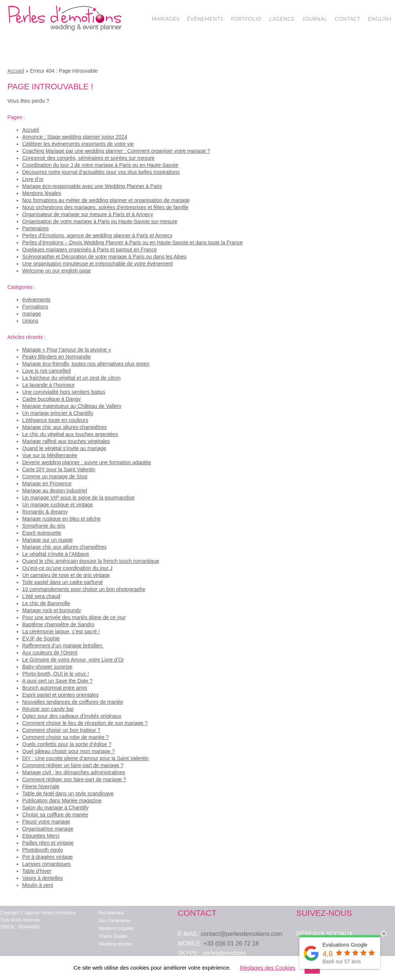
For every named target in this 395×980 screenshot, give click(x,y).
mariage (32, 314)
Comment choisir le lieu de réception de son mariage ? (85, 723)
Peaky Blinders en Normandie (57, 357)
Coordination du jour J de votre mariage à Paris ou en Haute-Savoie (100, 165)
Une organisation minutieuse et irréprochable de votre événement (97, 264)
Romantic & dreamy (45, 512)
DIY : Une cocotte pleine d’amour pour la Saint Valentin (85, 758)
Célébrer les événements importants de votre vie (78, 144)
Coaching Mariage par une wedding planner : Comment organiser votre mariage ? (116, 151)
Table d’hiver (37, 871)
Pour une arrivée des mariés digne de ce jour (74, 617)
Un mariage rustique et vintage (58, 505)
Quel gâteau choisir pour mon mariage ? (69, 751)
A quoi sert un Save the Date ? (57, 681)
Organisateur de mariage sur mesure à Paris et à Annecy (88, 214)
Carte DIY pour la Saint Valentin (59, 469)
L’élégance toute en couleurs (55, 420)
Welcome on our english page (57, 271)
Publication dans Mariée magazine (62, 801)
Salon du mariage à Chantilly (55, 808)
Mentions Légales (116, 928)
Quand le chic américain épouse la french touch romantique (91, 561)
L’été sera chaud (41, 596)
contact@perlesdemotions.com (242, 934)
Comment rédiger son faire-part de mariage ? (74, 779)
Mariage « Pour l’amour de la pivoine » (67, 350)
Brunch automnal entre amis (55, 688)
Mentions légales (42, 193)
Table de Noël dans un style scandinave (68, 793)
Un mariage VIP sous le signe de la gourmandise (78, 498)
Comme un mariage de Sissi (55, 476)
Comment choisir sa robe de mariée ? (65, 737)
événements (36, 300)
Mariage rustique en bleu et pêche (62, 519)
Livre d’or (33, 179)
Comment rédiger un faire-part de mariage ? (73, 765)
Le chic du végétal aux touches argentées (70, 434)
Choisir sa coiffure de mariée (55, 815)
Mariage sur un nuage (47, 540)
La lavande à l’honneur (49, 385)
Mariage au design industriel (55, 491)
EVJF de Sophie (41, 639)
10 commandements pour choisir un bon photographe (84, 589)
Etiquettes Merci (41, 836)
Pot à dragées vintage (47, 857)
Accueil (16, 71)
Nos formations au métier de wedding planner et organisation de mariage (106, 200)
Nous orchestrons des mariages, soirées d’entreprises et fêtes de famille (105, 207)
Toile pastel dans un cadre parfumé (63, 582)
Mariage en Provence (47, 484)
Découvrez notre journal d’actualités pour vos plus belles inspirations (101, 172)
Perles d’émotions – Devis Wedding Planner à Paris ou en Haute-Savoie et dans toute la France (132, 242)
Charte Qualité (113, 936)
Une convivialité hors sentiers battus (64, 392)
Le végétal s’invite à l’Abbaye (56, 554)
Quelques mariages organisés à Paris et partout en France (89, 250)
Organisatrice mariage (48, 829)
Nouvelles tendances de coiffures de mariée (73, 702)
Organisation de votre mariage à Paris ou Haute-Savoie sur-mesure (100, 221)
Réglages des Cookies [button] (268, 968)
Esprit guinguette (42, 533)
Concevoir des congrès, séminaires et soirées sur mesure (88, 158)
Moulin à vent (38, 885)
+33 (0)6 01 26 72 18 (231, 943)
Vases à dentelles (42, 878)
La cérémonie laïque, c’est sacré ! (61, 631)
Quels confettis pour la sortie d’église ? (67, 744)
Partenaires (36, 228)
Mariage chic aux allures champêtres (64, 427)
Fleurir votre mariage (46, 822)
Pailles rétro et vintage (48, 843)
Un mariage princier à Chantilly (58, 413)
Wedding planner (116, 944)
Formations (35, 307)
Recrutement (112, 913)
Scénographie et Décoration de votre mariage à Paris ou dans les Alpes (104, 257)
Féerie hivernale (41, 786)
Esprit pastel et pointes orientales (60, 695)
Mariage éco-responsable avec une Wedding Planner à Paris (92, 186)
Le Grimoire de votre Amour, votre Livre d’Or (73, 660)
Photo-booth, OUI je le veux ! (56, 674)
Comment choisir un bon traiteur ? (61, 730)
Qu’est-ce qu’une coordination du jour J (67, 568)
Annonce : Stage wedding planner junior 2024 (75, 137)
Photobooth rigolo (43, 850)
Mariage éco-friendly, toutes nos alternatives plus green (86, 364)
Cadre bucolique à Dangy (52, 399)
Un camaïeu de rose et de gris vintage (66, 575)
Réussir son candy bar (48, 709)
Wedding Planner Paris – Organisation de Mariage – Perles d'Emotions (65, 19)
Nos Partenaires (115, 921)
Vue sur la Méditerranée (50, 455)
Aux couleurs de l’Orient (50, 653)
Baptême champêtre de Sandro (58, 624)
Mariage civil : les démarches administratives (74, 772)
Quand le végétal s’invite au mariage (64, 448)
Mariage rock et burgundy (52, 610)
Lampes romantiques (47, 864)
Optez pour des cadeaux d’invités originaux (72, 716)
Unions (30, 321)
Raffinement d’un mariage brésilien (63, 646)
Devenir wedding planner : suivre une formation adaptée (87, 462)
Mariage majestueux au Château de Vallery (72, 406)
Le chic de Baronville (46, 603)
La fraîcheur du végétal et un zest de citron (71, 378)
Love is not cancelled (47, 371)
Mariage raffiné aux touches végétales (66, 441)
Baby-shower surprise (47, 667)
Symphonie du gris (44, 526)
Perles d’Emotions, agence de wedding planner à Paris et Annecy (97, 235)
